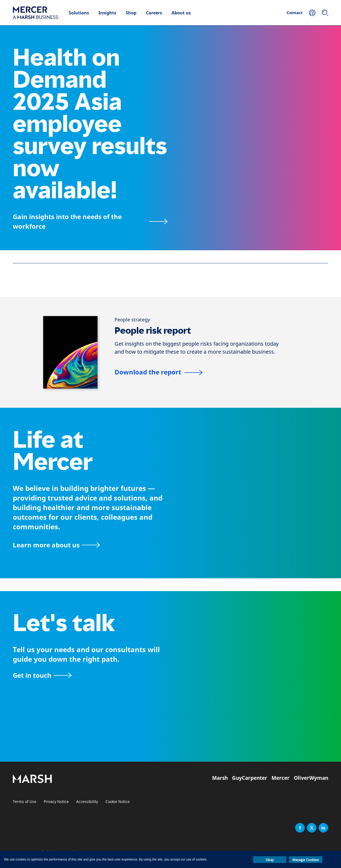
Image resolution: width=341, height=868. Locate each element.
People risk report (153, 331)
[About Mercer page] (56, 545)
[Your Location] (312, 13)
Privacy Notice (56, 802)
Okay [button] (270, 860)
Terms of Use (25, 802)
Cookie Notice (118, 802)
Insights (107, 13)
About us (181, 13)
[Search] (325, 13)
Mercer (281, 778)
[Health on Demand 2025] (90, 221)
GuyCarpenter (250, 778)
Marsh (220, 778)
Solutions (79, 13)
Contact (295, 13)
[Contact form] (42, 675)
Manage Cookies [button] (306, 860)
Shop (131, 13)
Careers (154, 13)
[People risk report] (159, 373)
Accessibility (87, 802)
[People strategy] (132, 320)
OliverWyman (311, 778)
